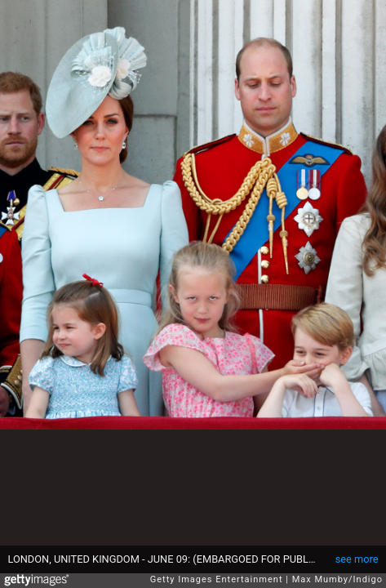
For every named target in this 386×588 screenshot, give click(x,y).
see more (357, 559)
